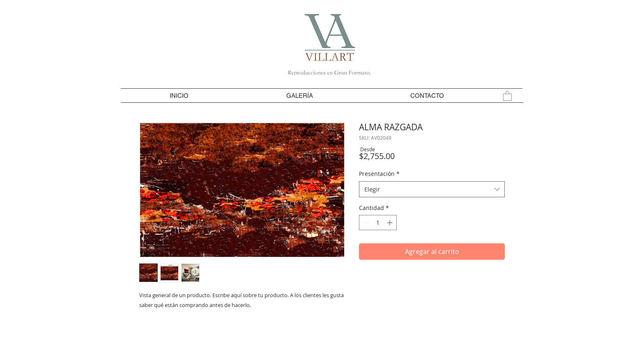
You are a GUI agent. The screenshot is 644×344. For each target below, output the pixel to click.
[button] (507, 96)
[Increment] (390, 223)
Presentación (379, 174)
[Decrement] (365, 223)
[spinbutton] (378, 223)
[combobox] (432, 189)
